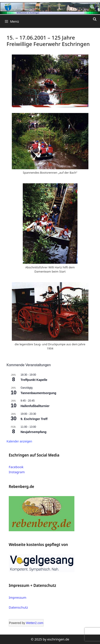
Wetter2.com (35, 623)
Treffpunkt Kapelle (34, 380)
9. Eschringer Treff (34, 419)
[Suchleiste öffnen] (95, 19)
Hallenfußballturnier (35, 406)
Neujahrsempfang (33, 432)
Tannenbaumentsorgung (38, 393)
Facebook (16, 467)
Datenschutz (18, 607)
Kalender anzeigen (19, 441)
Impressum (18, 597)
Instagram (17, 472)
